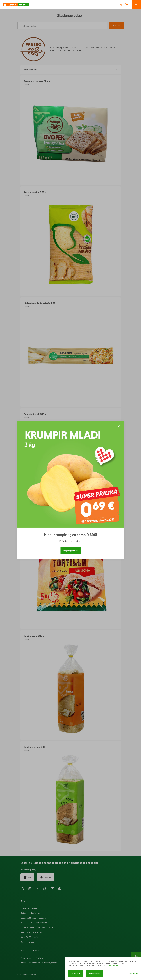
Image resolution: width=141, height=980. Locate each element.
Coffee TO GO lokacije (29, 937)
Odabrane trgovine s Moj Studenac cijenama (39, 963)
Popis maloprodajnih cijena (32, 958)
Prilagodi (133, 973)
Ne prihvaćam (95, 973)
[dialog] (103, 969)
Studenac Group (27, 942)
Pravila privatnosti (113, 965)
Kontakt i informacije (29, 908)
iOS (27, 877)
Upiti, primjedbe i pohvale (31, 913)
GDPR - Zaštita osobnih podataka (34, 923)
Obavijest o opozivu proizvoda (33, 932)
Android (45, 877)
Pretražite (117, 26)
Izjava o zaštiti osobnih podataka (33, 918)
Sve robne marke (71, 70)
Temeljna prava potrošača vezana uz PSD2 (38, 927)
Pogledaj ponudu (70, 550)
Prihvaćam (75, 973)
